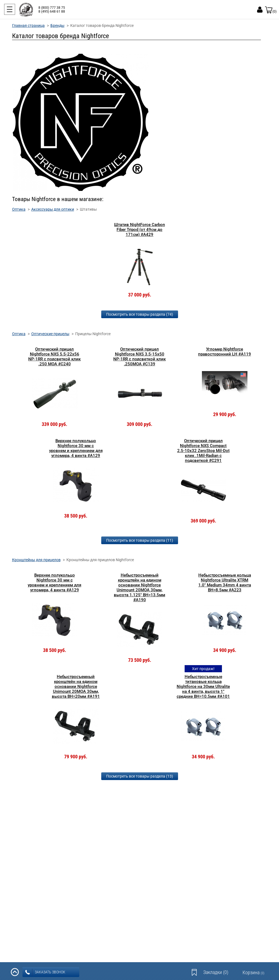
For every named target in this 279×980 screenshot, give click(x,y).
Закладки (216, 972)
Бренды (57, 26)
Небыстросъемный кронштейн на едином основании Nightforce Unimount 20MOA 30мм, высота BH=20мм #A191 (76, 687)
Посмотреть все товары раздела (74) (140, 314)
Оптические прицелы (50, 334)
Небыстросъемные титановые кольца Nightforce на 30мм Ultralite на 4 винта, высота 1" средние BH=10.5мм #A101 (203, 687)
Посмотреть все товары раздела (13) (140, 776)
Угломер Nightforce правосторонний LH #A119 (225, 352)
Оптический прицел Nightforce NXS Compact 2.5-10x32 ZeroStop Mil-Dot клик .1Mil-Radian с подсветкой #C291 (203, 451)
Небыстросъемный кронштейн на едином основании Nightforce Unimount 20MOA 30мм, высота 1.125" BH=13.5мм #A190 (139, 588)
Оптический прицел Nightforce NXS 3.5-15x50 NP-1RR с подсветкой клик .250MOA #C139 (139, 357)
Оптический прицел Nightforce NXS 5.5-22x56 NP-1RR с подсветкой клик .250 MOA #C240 (54, 357)
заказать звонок (45, 972)
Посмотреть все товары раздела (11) (140, 540)
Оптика (19, 209)
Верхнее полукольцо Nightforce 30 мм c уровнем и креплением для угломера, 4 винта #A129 (76, 448)
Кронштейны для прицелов (36, 560)
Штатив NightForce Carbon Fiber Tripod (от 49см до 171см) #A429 (139, 230)
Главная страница (28, 26)
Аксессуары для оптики (53, 209)
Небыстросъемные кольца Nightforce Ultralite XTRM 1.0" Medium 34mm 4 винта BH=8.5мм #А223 (225, 583)
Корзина (253, 972)
